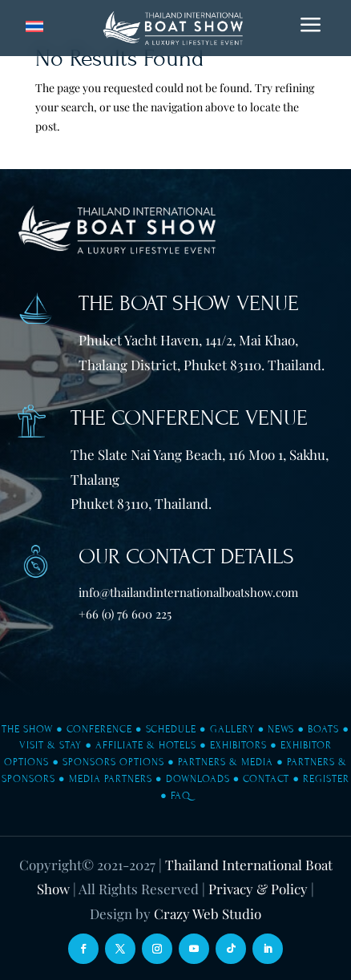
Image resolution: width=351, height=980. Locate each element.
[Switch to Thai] (34, 27)
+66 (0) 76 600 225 (125, 614)
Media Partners (111, 779)
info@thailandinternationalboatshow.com (188, 592)
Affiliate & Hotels (146, 745)
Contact (266, 779)
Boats (323, 729)
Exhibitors (238, 745)
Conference (99, 729)
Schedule (171, 729)
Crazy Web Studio (208, 913)
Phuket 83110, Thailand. (141, 503)
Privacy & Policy (258, 889)
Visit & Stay (50, 745)
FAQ (181, 796)
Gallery (232, 729)
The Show (27, 729)
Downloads (198, 779)
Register (326, 779)
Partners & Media (226, 762)
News (281, 729)
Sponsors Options (113, 762)
